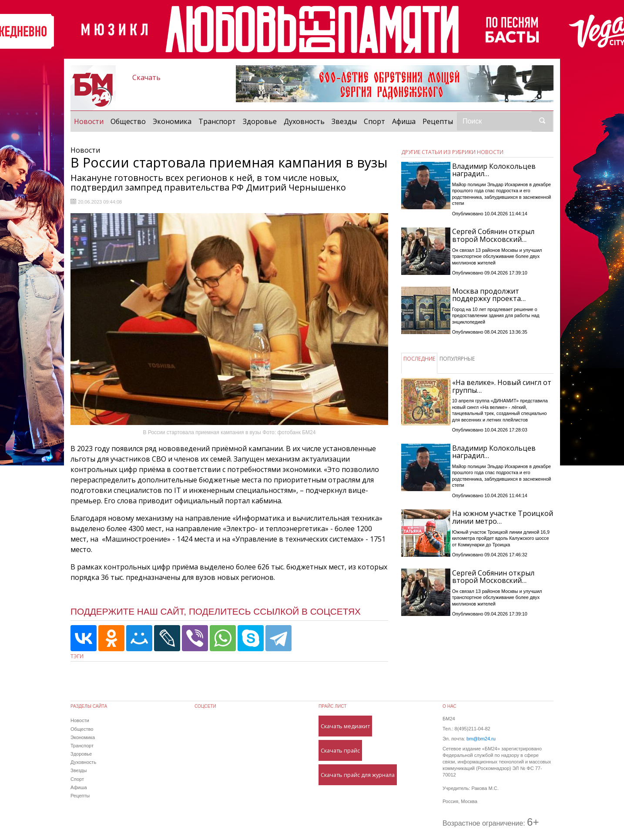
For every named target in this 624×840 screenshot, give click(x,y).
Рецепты (438, 121)
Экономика (172, 121)
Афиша (404, 121)
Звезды (344, 121)
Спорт (374, 121)
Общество (128, 121)
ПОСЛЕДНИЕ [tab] (419, 359)
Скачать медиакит (345, 726)
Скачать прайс (340, 750)
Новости (91, 121)
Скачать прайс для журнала (358, 775)
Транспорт (217, 121)
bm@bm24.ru (481, 739)
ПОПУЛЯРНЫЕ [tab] (457, 359)
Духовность (304, 121)
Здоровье (260, 121)
